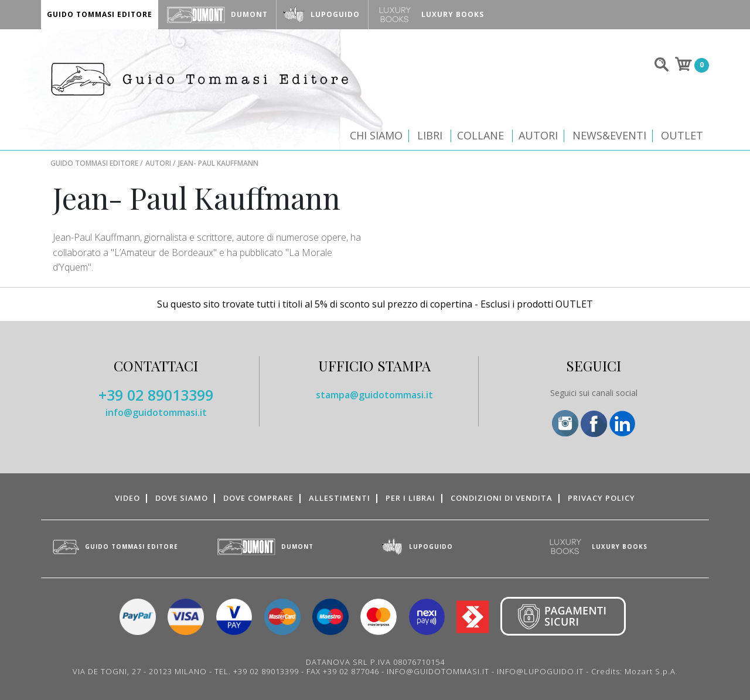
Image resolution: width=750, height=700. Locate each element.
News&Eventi (609, 135)
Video (127, 498)
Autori (538, 135)
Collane (480, 135)
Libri (430, 135)
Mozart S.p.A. (651, 671)
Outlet (682, 135)
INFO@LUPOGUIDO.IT (540, 671)
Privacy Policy (601, 498)
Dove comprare (258, 498)
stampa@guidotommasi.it (374, 395)
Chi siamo (376, 135)
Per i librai (410, 498)
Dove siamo (182, 498)
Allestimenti (340, 498)
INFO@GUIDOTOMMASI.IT (438, 671)
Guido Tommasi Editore (94, 163)
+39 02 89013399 (156, 395)
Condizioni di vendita (502, 498)
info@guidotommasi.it (156, 412)
